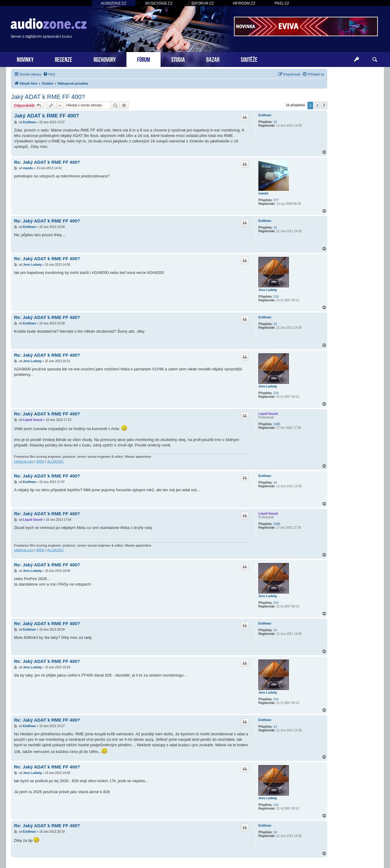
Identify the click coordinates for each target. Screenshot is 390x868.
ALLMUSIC (55, 461)
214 (276, 297)
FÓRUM (144, 59)
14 (275, 122)
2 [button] (317, 105)
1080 (277, 424)
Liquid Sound (268, 414)
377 (276, 200)
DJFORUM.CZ (203, 3)
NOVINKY (25, 59)
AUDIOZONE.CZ (113, 3)
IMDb (40, 461)
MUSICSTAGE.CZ (159, 3)
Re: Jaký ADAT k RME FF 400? (47, 162)
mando (263, 193)
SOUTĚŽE (249, 59)
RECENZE (64, 59)
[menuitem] (49, 74)
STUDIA (178, 59)
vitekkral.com (24, 461)
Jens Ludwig (268, 290)
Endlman (265, 115)
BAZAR (213, 59)
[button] (324, 105)
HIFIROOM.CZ (244, 3)
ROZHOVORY (105, 59)
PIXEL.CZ (282, 3)
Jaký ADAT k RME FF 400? (48, 97)
